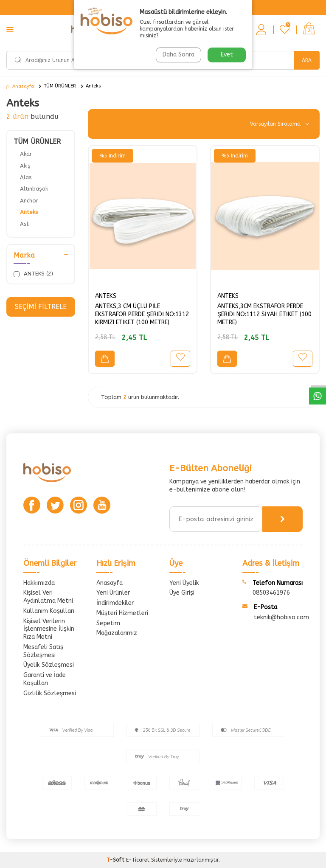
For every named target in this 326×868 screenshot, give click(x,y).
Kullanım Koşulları (49, 611)
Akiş (25, 166)
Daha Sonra (178, 55)
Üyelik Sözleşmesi (49, 665)
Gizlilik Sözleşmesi (50, 693)
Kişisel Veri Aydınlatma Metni (48, 597)
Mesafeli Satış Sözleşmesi (43, 651)
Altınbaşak (34, 189)
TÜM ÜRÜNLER (60, 86)
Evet (227, 55)
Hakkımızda (39, 583)
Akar (26, 154)
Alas (26, 177)
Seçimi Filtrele (41, 307)
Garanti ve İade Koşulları (45, 679)
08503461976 (271, 593)
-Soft (116, 860)
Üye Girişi (182, 593)
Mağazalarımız (117, 633)
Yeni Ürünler (113, 593)
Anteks (93, 86)
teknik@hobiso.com (281, 617)
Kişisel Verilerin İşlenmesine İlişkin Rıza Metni (49, 629)
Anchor (29, 201)
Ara (307, 60)
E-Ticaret (138, 860)
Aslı (25, 224)
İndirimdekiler (115, 603)
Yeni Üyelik (184, 583)
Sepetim (108, 623)
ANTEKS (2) (33, 274)
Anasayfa (20, 86)
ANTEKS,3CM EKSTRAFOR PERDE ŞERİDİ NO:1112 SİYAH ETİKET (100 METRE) (264, 314)
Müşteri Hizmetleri (122, 613)
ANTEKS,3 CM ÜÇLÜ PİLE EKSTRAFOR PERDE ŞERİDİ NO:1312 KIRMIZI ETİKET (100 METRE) (142, 314)
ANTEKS (106, 296)
